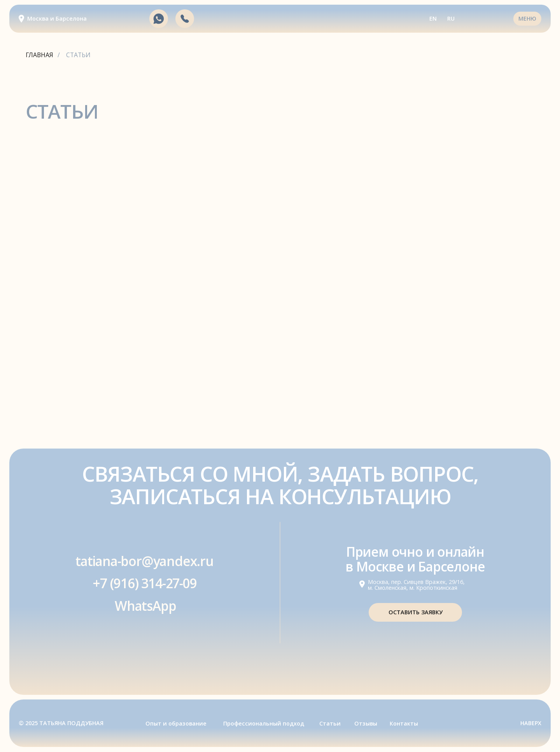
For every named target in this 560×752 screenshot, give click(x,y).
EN (433, 18)
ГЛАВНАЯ (39, 55)
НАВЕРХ (531, 723)
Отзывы (366, 723)
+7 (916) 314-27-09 (144, 583)
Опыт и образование (176, 723)
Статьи (330, 723)
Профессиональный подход (264, 723)
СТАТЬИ (78, 55)
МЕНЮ (527, 18)
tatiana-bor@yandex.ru (144, 561)
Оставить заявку (416, 612)
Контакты (404, 723)
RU (451, 18)
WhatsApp (145, 606)
